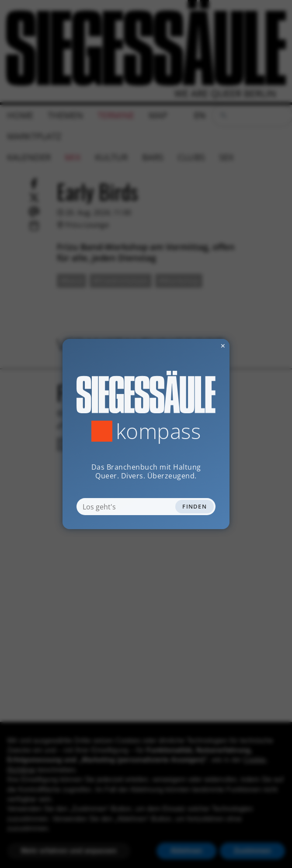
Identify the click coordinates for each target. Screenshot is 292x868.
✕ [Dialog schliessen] (202, 346)
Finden (195, 506)
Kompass (158, 431)
